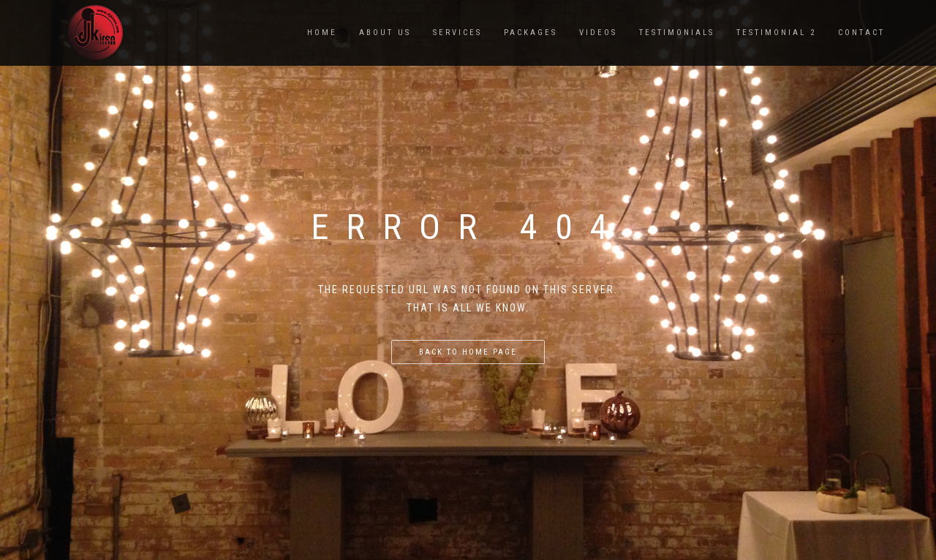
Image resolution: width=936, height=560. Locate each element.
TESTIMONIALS (677, 33)
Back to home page (468, 352)
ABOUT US (385, 33)
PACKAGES (531, 33)
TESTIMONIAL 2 (776, 33)
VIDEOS (598, 33)
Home (322, 33)
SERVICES (457, 33)
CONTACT (861, 33)
